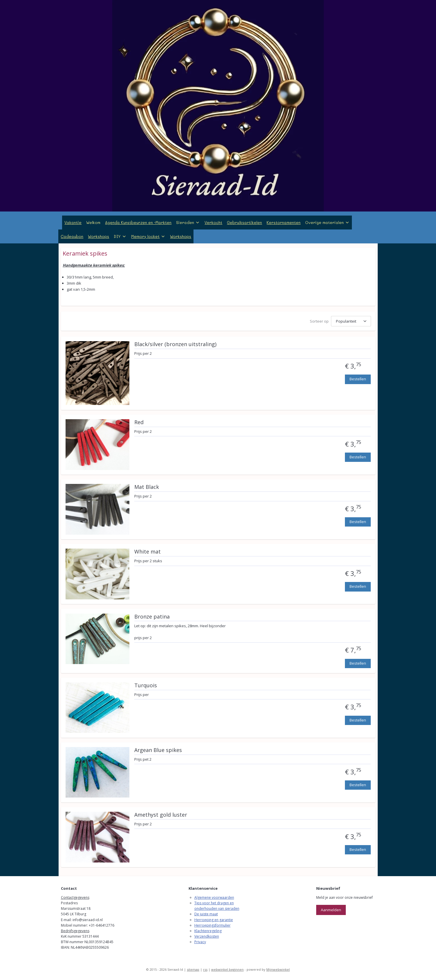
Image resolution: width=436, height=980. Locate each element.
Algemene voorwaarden (214, 897)
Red (139, 422)
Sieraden (188, 222)
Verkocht (213, 222)
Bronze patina (152, 617)
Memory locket (148, 236)
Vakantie (73, 222)
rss (205, 969)
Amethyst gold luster (160, 815)
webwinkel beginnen (227, 969)
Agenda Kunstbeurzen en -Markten (138, 222)
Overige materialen (327, 222)
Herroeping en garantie (214, 920)
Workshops (98, 236)
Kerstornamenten (284, 222)
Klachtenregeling (208, 931)
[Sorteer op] (351, 321)
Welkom (93, 222)
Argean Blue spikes (158, 750)
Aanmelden (331, 910)
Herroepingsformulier (212, 925)
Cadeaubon (72, 236)
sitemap (193, 969)
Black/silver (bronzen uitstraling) (175, 344)
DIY (120, 236)
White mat (147, 552)
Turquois (145, 686)
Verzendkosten (207, 936)
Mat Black (146, 487)
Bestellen (358, 379)
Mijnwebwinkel (278, 969)
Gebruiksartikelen (244, 222)
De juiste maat (206, 914)
